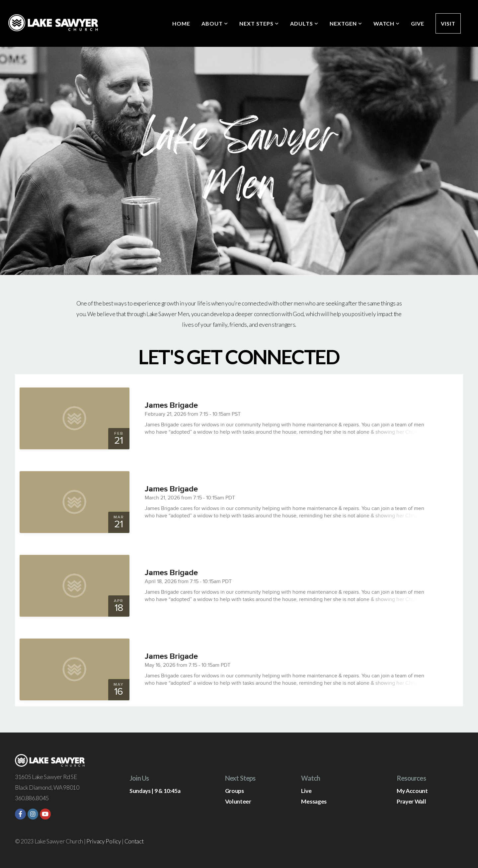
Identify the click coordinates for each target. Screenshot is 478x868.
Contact (134, 841)
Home (181, 23)
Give (418, 23)
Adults (304, 23)
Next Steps (259, 23)
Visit (448, 23)
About (215, 23)
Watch (387, 23)
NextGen (346, 23)
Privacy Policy (104, 841)
